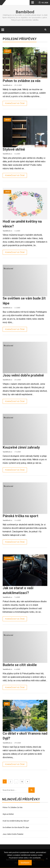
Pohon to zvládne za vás (22, 81)
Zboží (7, 51)
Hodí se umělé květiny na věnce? (16, 821)
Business (9, 558)
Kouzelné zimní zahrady (21, 447)
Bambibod (25, 12)
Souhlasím (25, 863)
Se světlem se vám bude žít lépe (16, 827)
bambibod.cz (8, 85)
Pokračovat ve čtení (15, 103)
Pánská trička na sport (20, 516)
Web (7, 704)
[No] (47, 859)
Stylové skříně (14, 149)
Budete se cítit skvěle (20, 665)
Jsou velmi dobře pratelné (23, 375)
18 (22, 781)
